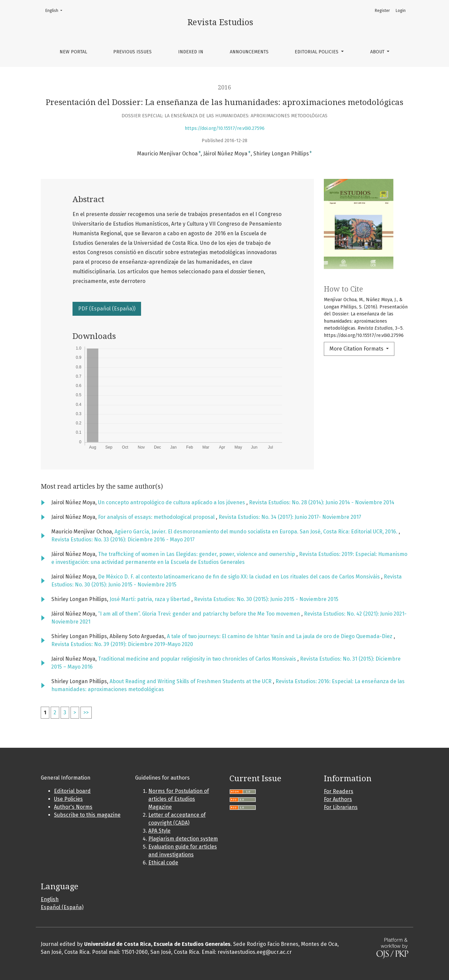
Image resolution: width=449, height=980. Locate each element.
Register (382, 11)
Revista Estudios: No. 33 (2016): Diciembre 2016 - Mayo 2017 (123, 540)
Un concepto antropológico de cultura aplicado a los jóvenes (172, 502)
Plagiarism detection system (183, 839)
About (378, 52)
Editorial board (72, 791)
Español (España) (62, 907)
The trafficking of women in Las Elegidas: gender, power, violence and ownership (197, 554)
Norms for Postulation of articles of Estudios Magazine (179, 799)
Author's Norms (73, 807)
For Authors (338, 799)
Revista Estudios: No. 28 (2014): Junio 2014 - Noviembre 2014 (322, 502)
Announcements (249, 52)
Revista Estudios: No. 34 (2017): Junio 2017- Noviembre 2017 (290, 517)
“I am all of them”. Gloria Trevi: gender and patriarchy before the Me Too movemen (200, 614)
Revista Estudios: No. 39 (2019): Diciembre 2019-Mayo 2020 (122, 644)
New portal (73, 52)
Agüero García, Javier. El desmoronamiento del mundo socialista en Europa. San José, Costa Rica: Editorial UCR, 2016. (257, 532)
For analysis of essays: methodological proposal (157, 517)
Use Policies (68, 799)
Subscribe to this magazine (87, 815)
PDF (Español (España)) (107, 309)
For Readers (339, 791)
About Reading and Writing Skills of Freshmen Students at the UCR (191, 681)
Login (401, 11)
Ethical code (163, 863)
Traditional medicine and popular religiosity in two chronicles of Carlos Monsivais (198, 659)
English (56, 10)
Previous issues (132, 52)
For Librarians (341, 807)
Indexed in (191, 52)
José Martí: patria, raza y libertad (150, 599)
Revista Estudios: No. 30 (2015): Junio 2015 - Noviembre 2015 (266, 599)
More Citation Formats (357, 349)
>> (86, 712)
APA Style (159, 831)
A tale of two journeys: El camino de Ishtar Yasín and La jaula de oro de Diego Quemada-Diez (280, 636)
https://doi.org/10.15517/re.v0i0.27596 (225, 128)
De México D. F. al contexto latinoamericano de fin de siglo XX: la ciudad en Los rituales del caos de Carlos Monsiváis (240, 577)
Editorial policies (317, 52)
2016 (224, 87)
